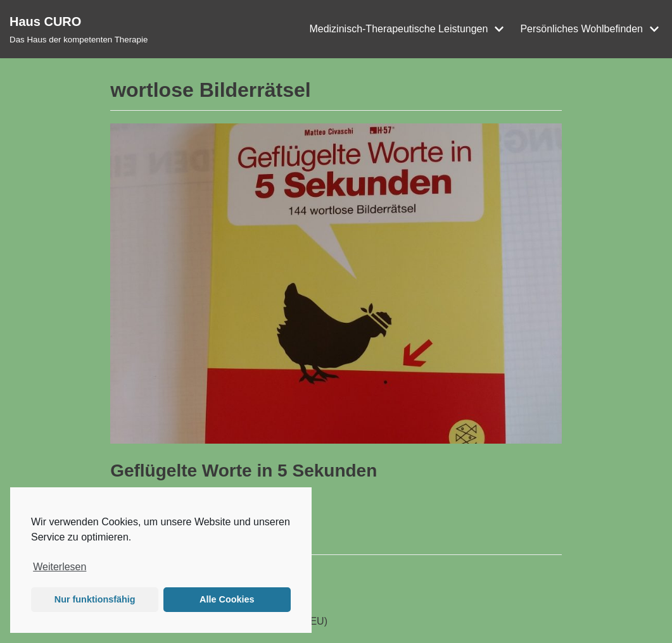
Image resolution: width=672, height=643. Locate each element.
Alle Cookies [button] (227, 599)
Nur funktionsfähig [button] (95, 599)
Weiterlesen (60, 567)
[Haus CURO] (79, 29)
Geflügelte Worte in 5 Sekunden (244, 471)
